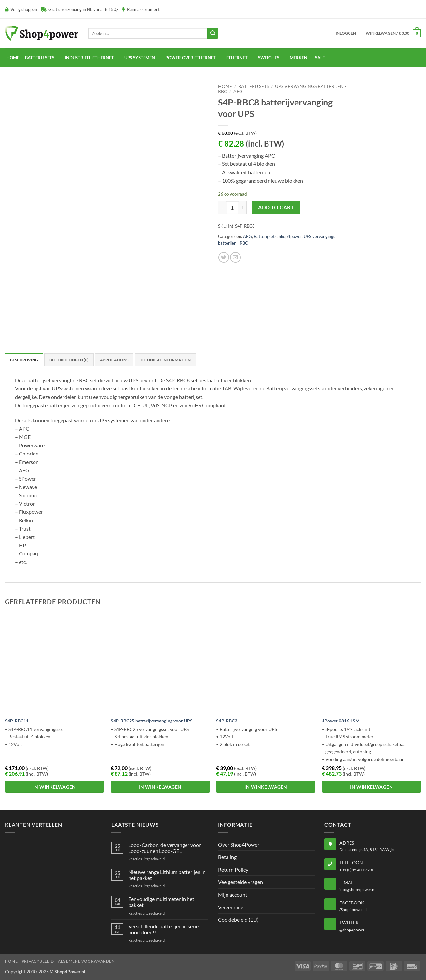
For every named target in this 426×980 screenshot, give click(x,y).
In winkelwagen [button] (55, 787)
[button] (346, 33)
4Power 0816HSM (341, 721)
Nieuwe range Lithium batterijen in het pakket (167, 875)
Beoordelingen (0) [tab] (69, 360)
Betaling (227, 857)
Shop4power (290, 236)
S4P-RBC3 (227, 721)
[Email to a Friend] (235, 257)
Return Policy (233, 869)
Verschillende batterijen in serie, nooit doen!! (164, 929)
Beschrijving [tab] (24, 360)
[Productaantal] (232, 207)
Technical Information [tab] (165, 360)
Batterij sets (254, 86)
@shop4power (352, 930)
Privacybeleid (38, 961)
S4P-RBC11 (17, 721)
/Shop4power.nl (353, 910)
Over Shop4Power (239, 844)
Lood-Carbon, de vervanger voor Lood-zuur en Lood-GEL (165, 848)
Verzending (231, 907)
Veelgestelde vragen (240, 882)
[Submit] (213, 33)
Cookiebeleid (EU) (238, 920)
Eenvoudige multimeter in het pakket (161, 902)
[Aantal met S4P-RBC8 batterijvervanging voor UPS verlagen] (222, 207)
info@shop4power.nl (357, 890)
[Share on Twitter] (224, 257)
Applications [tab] (114, 360)
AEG (238, 91)
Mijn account (233, 895)
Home (13, 58)
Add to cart (276, 207)
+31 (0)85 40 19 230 (357, 870)
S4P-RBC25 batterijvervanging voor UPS (152, 721)
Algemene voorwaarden (86, 961)
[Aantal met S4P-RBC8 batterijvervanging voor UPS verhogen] (243, 207)
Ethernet (237, 58)
